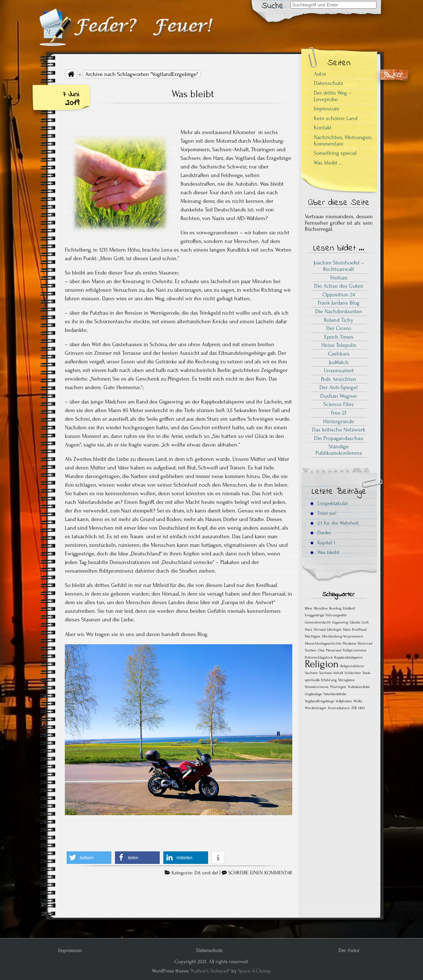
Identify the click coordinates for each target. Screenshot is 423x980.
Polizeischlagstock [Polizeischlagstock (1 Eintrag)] (319, 658)
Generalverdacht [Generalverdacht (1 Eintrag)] (318, 622)
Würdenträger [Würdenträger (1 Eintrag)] (316, 708)
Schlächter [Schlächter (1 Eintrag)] (353, 673)
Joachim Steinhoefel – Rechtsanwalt (339, 266)
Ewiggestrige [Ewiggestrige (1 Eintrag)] (314, 615)
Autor (320, 74)
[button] (89, 858)
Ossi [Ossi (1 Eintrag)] (321, 650)
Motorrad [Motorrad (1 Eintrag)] (365, 644)
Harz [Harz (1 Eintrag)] (309, 630)
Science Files (339, 404)
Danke (321, 533)
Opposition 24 (339, 295)
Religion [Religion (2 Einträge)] (322, 664)
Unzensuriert (339, 371)
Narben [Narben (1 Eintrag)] (311, 650)
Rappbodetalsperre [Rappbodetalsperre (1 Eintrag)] (348, 658)
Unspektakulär (329, 503)
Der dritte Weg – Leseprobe (333, 96)
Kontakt (323, 128)
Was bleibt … (328, 163)
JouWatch (339, 362)
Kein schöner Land (336, 118)
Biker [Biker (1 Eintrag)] (309, 608)
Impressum (326, 109)
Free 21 (339, 413)
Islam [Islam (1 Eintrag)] (347, 630)
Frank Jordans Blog (339, 303)
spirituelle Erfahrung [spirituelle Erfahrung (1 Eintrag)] (321, 680)
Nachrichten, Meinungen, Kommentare (343, 140)
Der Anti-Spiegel (339, 387)
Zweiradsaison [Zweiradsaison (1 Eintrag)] (339, 708)
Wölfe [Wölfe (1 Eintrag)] (358, 701)
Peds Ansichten (339, 379)
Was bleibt (193, 94)
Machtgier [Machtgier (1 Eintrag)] (313, 636)
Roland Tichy (339, 320)
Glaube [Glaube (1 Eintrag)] (355, 622)
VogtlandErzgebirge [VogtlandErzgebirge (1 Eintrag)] (319, 701)
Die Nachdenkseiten (339, 311)
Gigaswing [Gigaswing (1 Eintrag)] (340, 622)
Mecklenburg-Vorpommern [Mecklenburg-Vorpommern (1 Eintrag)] (343, 636)
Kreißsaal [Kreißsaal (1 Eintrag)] (359, 630)
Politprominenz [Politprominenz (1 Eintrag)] (355, 650)
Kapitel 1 (323, 543)
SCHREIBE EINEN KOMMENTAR (260, 873)
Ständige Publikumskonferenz (339, 450)
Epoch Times (339, 337)
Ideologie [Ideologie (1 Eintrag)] (334, 630)
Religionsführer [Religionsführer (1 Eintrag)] (352, 666)
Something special (335, 153)
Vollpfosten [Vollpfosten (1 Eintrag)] (344, 701)
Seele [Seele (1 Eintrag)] (366, 673)
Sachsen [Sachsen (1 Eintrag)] (311, 673)
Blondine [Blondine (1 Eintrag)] (321, 608)
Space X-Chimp (254, 971)
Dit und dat (206, 873)
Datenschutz (328, 83)
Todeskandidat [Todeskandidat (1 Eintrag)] (359, 687)
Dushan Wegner (339, 396)
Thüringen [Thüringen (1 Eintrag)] (338, 687)
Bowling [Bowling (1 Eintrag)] (335, 608)
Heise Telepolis (339, 345)
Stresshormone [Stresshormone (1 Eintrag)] (317, 687)
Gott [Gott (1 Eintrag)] (365, 622)
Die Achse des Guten (339, 286)
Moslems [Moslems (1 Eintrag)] (349, 644)
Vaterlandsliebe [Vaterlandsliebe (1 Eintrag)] (335, 694)
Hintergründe (339, 421)
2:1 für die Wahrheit (334, 523)
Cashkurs (339, 354)
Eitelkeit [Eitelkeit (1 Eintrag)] (349, 608)
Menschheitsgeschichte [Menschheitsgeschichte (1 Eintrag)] (323, 644)
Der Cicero (339, 328)
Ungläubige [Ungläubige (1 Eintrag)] (313, 694)
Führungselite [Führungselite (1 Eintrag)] (336, 615)
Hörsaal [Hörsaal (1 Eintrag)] (320, 630)
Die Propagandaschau (339, 438)
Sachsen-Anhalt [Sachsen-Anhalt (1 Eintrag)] (331, 673)
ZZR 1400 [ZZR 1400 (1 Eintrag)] (358, 708)
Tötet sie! (323, 513)
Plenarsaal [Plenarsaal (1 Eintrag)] (334, 650)
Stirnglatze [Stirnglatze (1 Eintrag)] (346, 680)
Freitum (339, 278)
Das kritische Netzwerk (339, 430)
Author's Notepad (210, 971)
